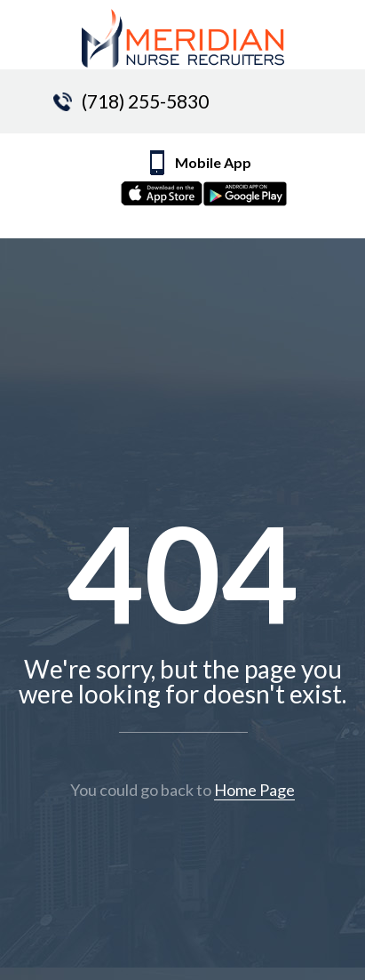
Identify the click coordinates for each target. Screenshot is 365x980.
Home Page (254, 790)
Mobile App (216, 183)
